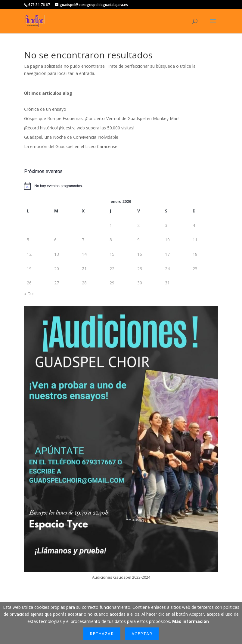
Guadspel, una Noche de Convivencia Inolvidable (71, 137)
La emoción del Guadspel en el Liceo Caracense (71, 146)
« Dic (29, 294)
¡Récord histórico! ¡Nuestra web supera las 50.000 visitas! (79, 128)
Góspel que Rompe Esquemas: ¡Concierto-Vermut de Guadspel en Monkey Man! (102, 118)
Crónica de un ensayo (45, 109)
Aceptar (142, 634)
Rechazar (102, 634)
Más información (191, 621)
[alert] (121, 186)
